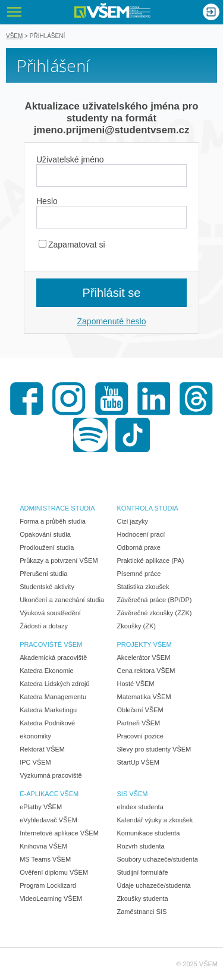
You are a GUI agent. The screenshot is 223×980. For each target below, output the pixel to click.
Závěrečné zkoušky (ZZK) (155, 613)
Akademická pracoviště (53, 657)
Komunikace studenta (149, 833)
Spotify (90, 435)
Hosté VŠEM (136, 684)
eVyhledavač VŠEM (48, 820)
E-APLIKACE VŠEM (49, 794)
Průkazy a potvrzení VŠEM (59, 561)
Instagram (69, 399)
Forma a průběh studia (53, 521)
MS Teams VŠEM (45, 859)
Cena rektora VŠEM (146, 671)
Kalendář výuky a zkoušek (155, 820)
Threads (196, 399)
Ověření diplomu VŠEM (54, 872)
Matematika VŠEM (144, 697)
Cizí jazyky (133, 521)
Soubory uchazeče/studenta (158, 859)
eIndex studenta (140, 807)
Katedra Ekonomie (47, 671)
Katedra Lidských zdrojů (54, 684)
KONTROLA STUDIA (148, 508)
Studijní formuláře (143, 872)
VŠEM (14, 36)
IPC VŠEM (35, 762)
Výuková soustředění (50, 613)
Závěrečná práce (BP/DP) (155, 600)
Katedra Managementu (53, 697)
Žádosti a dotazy (44, 626)
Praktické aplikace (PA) (151, 561)
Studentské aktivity (47, 587)
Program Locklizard (48, 885)
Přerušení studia (43, 574)
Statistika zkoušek (143, 587)
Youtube (112, 399)
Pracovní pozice (140, 736)
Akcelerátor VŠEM (144, 657)
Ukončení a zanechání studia (62, 600)
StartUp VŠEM (139, 762)
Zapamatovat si (72, 245)
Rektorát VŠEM (42, 749)
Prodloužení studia (47, 547)
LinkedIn (154, 399)
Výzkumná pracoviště (51, 775)
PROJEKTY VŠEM (145, 644)
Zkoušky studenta (143, 898)
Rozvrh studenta (141, 846)
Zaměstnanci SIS (142, 912)
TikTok (133, 435)
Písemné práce (139, 574)
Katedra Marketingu (48, 710)
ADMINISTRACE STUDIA (57, 508)
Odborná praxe (139, 547)
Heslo (47, 201)
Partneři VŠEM (139, 723)
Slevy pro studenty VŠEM (154, 749)
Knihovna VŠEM (43, 846)
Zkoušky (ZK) (136, 626)
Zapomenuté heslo (112, 321)
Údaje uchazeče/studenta (154, 885)
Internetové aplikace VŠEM (59, 833)
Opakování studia (45, 534)
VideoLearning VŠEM (51, 898)
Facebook (27, 399)
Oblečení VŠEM (140, 710)
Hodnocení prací (141, 534)
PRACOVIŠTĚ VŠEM (51, 644)
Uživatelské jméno (70, 159)
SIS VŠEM (133, 794)
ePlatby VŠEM (41, 807)
